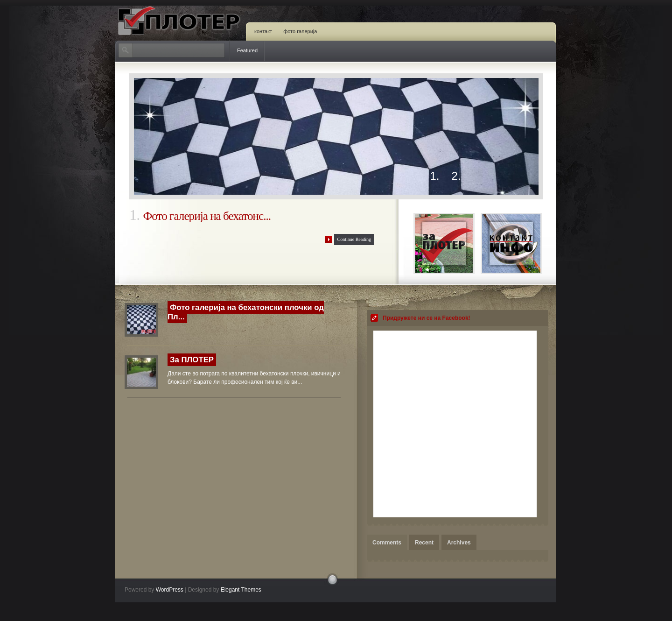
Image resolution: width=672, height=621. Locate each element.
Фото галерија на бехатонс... (207, 216)
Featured (247, 50)
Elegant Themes (241, 590)
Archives (459, 543)
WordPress (170, 590)
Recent (424, 543)
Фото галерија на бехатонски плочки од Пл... (246, 312)
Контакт (263, 31)
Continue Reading (354, 239)
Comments (387, 543)
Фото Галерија (300, 31)
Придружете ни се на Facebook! (427, 318)
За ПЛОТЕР (192, 360)
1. (435, 177)
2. (456, 177)
